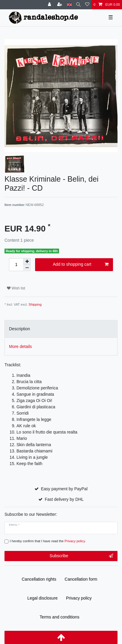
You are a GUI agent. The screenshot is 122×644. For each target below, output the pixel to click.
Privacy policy (79, 598)
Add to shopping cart (81, 265)
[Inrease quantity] (27, 262)
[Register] (60, 5)
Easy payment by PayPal (64, 489)
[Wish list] (87, 5)
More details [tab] (20, 346)
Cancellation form (81, 579)
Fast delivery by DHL (64, 499)
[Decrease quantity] (27, 268)
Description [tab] (19, 329)
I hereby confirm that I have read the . (48, 541)
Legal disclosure (42, 598)
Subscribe (81, 556)
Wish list (16, 288)
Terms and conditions (59, 617)
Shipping (35, 304)
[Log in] (50, 5)
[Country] (69, 5)
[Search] (78, 5)
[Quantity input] (16, 265)
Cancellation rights (39, 579)
